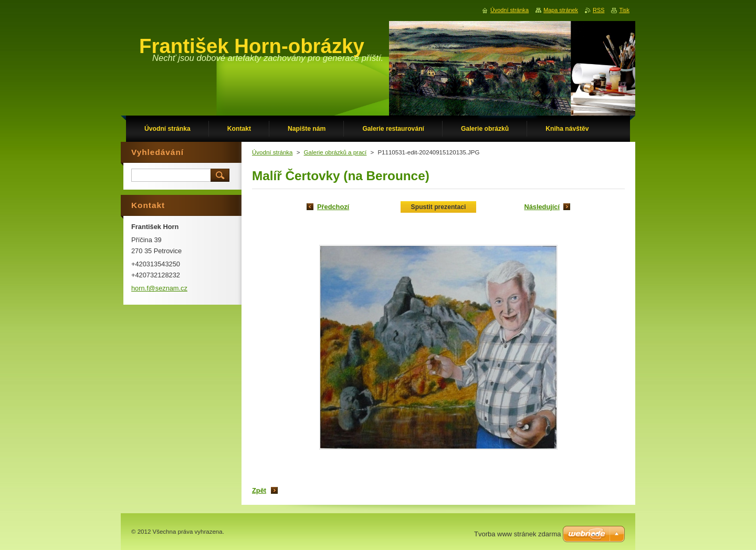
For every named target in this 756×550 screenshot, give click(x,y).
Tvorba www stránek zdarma (517, 534)
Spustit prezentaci (439, 207)
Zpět (259, 490)
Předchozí (333, 207)
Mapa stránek (561, 10)
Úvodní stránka (272, 152)
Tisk (624, 10)
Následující (542, 207)
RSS (598, 10)
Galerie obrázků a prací (335, 152)
